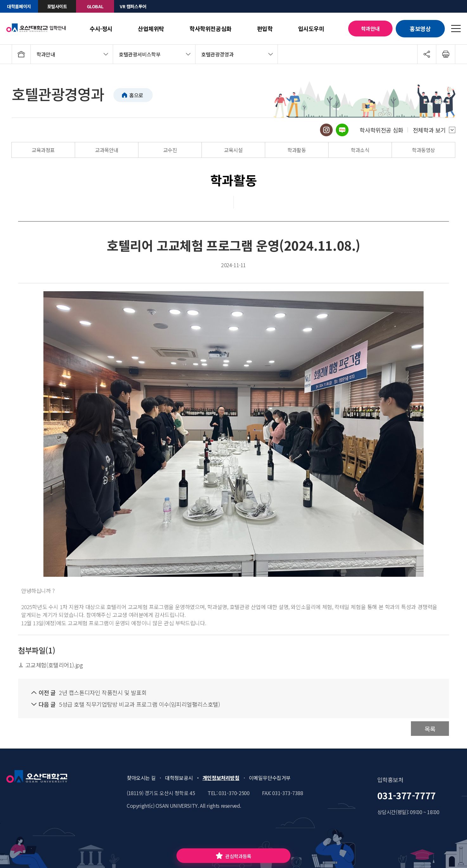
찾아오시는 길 (141, 778)
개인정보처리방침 (221, 778)
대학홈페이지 (19, 6)
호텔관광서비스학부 (140, 54)
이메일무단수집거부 (270, 778)
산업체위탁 (151, 29)
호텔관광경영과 (217, 54)
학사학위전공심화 (211, 29)
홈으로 (136, 95)
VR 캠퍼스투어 (133, 6)
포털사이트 (57, 6)
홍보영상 (420, 29)
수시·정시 (101, 29)
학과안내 (370, 29)
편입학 (265, 29)
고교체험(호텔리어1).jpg (50, 665)
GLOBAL (95, 6)
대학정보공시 (179, 778)
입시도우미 (311, 29)
